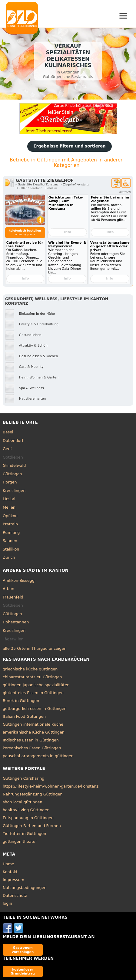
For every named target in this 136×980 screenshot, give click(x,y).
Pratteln (10, 524)
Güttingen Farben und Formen (32, 826)
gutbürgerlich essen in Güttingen (35, 709)
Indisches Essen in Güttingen (31, 740)
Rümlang (11, 532)
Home (8, 864)
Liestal (9, 499)
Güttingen (12, 474)
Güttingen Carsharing (23, 778)
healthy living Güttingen (26, 810)
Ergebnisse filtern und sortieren (69, 146)
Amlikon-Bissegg (19, 580)
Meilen (9, 507)
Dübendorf (13, 441)
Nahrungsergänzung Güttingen (33, 794)
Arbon (8, 589)
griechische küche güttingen (30, 669)
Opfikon (10, 516)
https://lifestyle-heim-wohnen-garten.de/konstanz (51, 786)
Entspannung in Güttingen (28, 818)
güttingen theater (20, 841)
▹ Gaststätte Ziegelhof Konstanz (37, 185)
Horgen (10, 482)
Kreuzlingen (14, 491)
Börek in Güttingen (21, 701)
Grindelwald (14, 465)
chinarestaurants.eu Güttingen (32, 677)
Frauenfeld (13, 597)
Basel (8, 432)
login (7, 903)
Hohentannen (16, 622)
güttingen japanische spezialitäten (36, 685)
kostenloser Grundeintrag (23, 971)
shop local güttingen (23, 802)
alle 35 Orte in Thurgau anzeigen (35, 648)
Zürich (9, 557)
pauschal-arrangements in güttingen (38, 756)
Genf (7, 449)
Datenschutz (15, 895)
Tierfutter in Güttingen (24, 834)
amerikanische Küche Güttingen (34, 732)
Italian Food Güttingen (24, 716)
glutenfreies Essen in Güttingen (33, 693)
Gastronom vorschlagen (23, 949)
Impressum (13, 880)
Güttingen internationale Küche (33, 724)
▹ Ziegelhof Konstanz (75, 185)
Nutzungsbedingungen (25, 888)
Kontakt (10, 872)
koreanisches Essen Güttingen (32, 748)
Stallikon (11, 549)
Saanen (10, 541)
